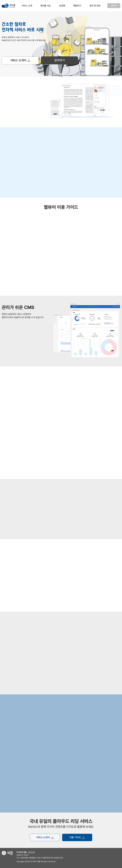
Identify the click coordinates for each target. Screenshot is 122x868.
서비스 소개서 (20, 60)
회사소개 (32, 852)
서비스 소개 (27, 6)
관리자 (114, 6)
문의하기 (59, 60)
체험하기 (77, 6)
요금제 (62, 6)
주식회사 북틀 (22, 852)
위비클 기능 (46, 6)
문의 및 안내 (95, 6)
